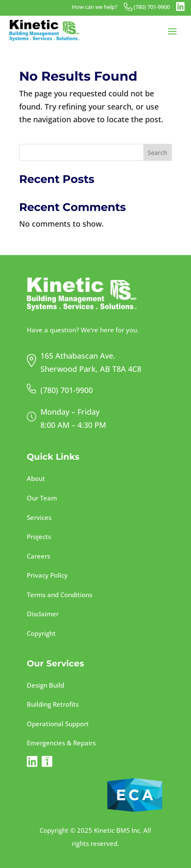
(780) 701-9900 (152, 7)
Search (157, 153)
